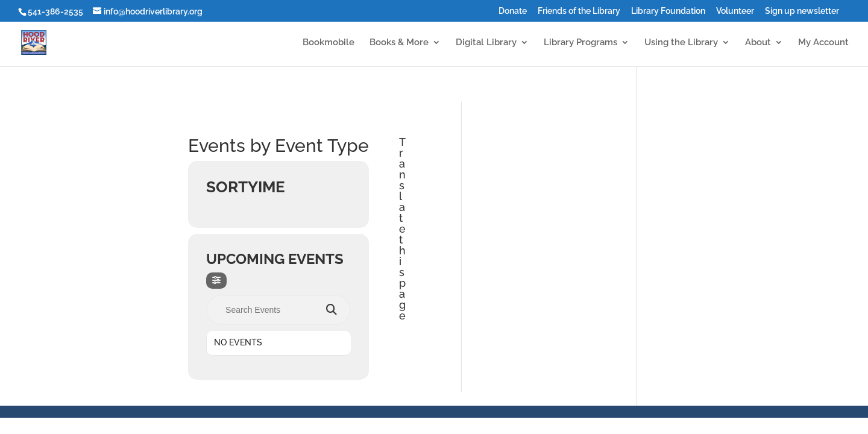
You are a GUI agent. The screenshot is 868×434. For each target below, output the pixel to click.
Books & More (399, 43)
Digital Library (486, 43)
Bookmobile (329, 43)
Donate (513, 11)
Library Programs (580, 43)
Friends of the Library (579, 11)
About (758, 43)
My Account (823, 43)
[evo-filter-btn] (216, 281)
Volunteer (735, 11)
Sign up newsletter (802, 11)
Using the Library (681, 43)
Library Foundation (668, 11)
